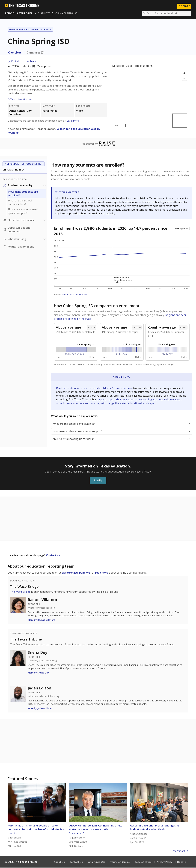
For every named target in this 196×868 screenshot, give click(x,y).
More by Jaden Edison (40, 709)
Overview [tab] (15, 53)
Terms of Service (120, 862)
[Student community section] (25, 186)
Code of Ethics (143, 862)
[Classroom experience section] (25, 221)
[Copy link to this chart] (182, 229)
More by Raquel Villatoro (42, 620)
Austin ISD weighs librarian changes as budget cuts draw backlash (155, 828)
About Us (59, 862)
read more (102, 573)
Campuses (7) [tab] (36, 53)
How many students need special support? (23, 212)
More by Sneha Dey (38, 673)
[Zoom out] (184, 78)
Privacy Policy (164, 862)
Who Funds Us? (96, 862)
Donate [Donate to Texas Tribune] (184, 6)
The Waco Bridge (24, 587)
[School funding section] (25, 239)
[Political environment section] (25, 247)
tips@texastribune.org (76, 573)
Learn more (73, 121)
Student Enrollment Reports (75, 295)
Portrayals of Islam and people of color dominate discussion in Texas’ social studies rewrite (36, 830)
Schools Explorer (19, 13)
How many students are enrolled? (23, 194)
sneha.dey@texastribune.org (42, 661)
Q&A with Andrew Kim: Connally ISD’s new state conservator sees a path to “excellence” (95, 830)
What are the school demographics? (20, 203)
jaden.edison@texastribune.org (44, 697)
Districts (44, 13)
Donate (182, 862)
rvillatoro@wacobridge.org (41, 608)
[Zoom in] (184, 74)
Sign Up (98, 481)
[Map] (150, 100)
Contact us (53, 556)
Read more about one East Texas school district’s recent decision (95, 389)
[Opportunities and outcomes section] (25, 230)
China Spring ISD (67, 13)
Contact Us (76, 862)
